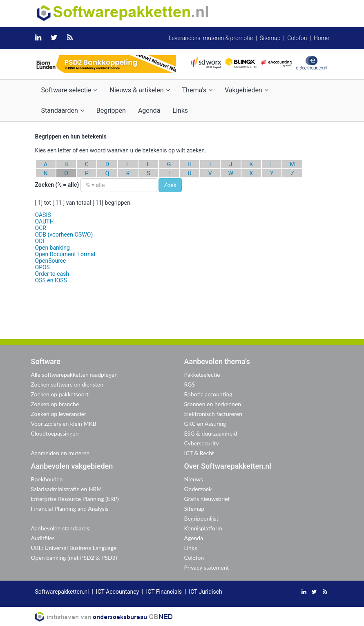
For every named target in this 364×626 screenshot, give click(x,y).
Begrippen (111, 111)
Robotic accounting (208, 394)
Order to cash (52, 274)
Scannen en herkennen (213, 404)
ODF (41, 241)
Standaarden (63, 111)
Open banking (52, 248)
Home (321, 38)
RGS (190, 384)
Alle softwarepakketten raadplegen (74, 374)
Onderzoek (198, 489)
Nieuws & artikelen (140, 90)
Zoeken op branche (55, 404)
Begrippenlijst (201, 518)
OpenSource (51, 261)
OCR (41, 228)
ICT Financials (164, 592)
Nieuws (194, 479)
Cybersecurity (202, 443)
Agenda (149, 111)
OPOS (42, 267)
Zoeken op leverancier (59, 414)
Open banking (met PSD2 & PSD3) (74, 558)
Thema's (197, 90)
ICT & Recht (199, 453)
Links (180, 111)
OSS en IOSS (51, 280)
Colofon (297, 38)
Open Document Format (66, 254)
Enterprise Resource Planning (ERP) (75, 499)
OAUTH (45, 221)
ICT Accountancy (117, 592)
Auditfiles (43, 538)
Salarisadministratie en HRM (67, 489)
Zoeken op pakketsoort (60, 394)
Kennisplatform (203, 528)
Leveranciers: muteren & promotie (211, 38)
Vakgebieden (247, 90)
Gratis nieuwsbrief (207, 499)
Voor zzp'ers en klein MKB (64, 424)
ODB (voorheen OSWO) (64, 235)
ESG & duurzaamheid (211, 433)
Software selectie (69, 90)
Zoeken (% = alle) (57, 185)
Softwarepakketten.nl (62, 592)
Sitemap (270, 38)
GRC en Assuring (205, 424)
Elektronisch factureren (213, 414)
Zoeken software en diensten (67, 384)
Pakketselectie (202, 374)
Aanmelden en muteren (60, 453)
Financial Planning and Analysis (70, 509)
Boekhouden (47, 479)
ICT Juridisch (205, 592)
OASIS (43, 215)
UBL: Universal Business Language (74, 548)
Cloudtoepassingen (55, 433)
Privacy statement (207, 567)
